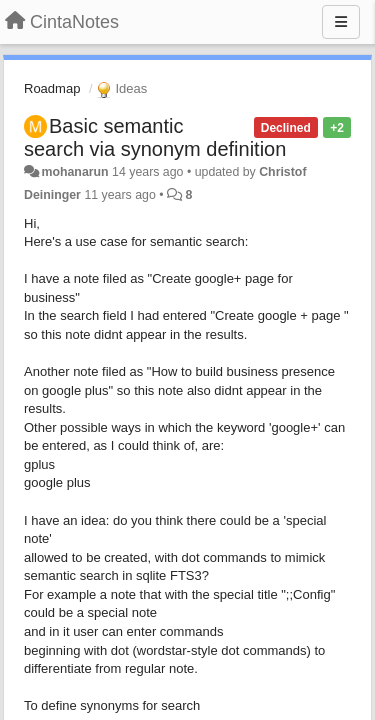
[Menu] (341, 22)
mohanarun (74, 172)
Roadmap (52, 88)
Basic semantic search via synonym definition (155, 137)
